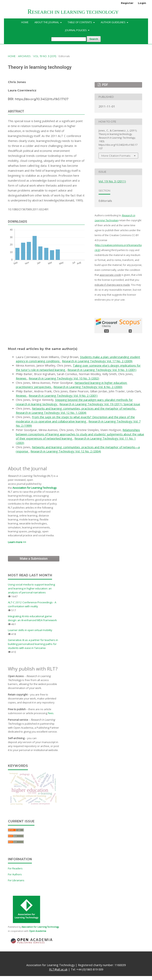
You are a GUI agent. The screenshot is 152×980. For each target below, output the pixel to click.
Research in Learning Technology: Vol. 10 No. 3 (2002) (64, 378)
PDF (105, 85)
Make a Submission (34, 559)
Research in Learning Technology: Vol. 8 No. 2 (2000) (88, 387)
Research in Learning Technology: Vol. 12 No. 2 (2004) (66, 451)
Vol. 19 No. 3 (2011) (45, 56)
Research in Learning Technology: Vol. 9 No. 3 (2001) (102, 370)
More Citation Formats (116, 156)
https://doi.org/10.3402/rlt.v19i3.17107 (42, 99)
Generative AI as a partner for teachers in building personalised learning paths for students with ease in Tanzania (33, 644)
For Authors (15, 874)
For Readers (15, 868)
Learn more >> (17, 542)
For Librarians (16, 880)
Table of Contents (80, 22)
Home (25, 22)
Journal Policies (76, 30)
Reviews (21, 378)
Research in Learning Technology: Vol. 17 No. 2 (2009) (97, 361)
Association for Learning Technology (35, 488)
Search (94, 39)
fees (51, 713)
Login (142, 3)
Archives (24, 56)
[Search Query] (69, 39)
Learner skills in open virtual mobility (30, 630)
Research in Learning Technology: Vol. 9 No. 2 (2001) (63, 396)
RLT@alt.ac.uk (58, 969)
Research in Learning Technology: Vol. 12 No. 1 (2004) (51, 413)
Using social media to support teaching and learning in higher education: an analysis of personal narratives (31, 588)
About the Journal (47, 22)
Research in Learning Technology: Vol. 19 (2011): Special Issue (100, 404)
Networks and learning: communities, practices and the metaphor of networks (84, 409)
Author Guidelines (113, 22)
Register (127, 3)
